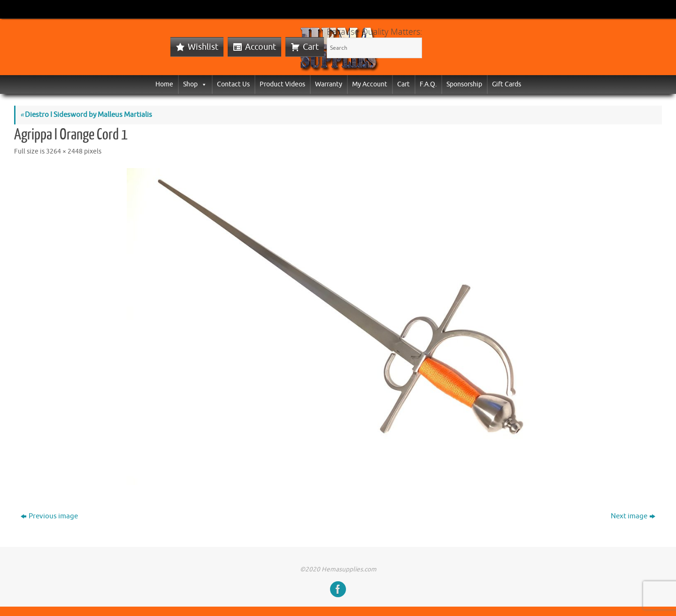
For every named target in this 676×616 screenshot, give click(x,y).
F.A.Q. (428, 84)
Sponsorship (464, 84)
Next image (633, 516)
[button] (202, 84)
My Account (370, 84)
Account (261, 47)
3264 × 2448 (64, 151)
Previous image (49, 516)
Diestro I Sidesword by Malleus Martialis (86, 115)
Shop (195, 84)
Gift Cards (507, 84)
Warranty (329, 84)
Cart (311, 47)
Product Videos (282, 84)
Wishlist (203, 47)
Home (164, 84)
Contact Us (233, 84)
